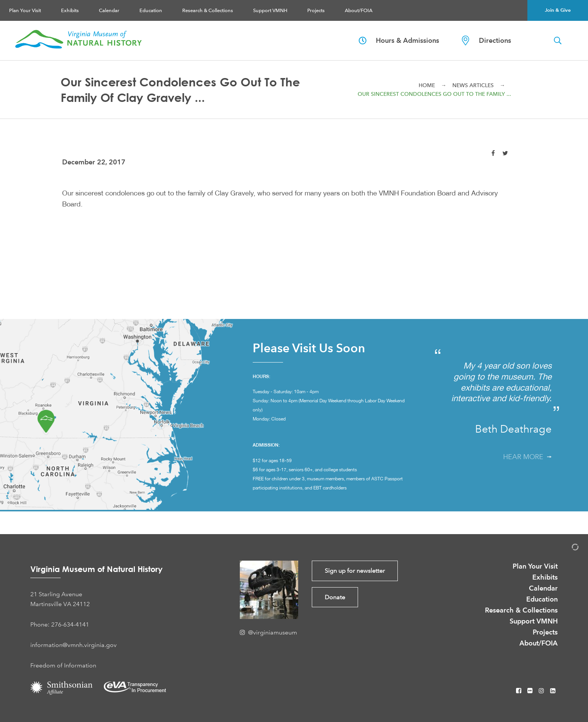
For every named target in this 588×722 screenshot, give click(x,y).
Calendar (109, 10)
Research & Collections (208, 10)
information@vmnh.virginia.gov (73, 645)
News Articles (473, 85)
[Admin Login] (567, 548)
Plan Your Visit (25, 10)
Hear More (527, 457)
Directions (486, 41)
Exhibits (70, 10)
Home (427, 85)
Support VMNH (270, 10)
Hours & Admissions (399, 40)
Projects (316, 10)
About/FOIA (359, 10)
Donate (335, 597)
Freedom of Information (63, 665)
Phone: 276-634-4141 (60, 624)
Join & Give (558, 10)
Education (151, 10)
